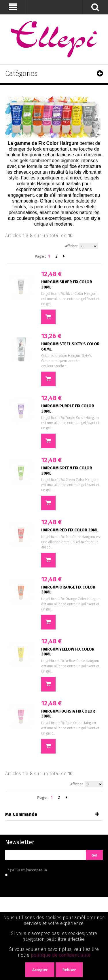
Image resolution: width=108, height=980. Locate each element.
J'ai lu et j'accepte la (53, 870)
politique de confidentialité (61, 955)
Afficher (71, 246)
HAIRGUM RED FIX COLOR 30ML (70, 530)
